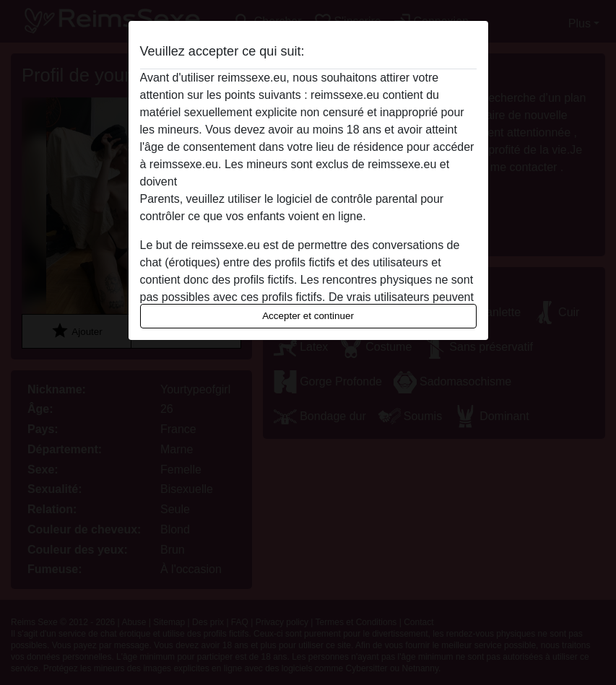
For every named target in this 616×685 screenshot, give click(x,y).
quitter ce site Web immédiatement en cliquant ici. (308, 182)
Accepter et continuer (308, 316)
